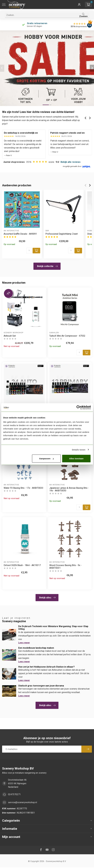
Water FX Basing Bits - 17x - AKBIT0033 (23, 488)
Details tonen (79, 450)
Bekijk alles (47, 598)
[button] (79, 4)
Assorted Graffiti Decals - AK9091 (20, 234)
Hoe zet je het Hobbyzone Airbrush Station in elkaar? (46, 667)
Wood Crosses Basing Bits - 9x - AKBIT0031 (65, 567)
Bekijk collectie (47, 266)
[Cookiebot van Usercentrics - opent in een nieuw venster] (78, 407)
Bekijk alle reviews (71, 162)
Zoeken (83, 15)
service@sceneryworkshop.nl (22, 802)
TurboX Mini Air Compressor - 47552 (67, 336)
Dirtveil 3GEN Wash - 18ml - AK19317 (22, 565)
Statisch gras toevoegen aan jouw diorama (41, 686)
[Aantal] (29, 251)
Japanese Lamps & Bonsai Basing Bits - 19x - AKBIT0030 (69, 489)
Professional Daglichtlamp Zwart (62, 234)
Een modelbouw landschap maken (36, 648)
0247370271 (14, 794)
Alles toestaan (76, 459)
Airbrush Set (10, 336)
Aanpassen (47, 459)
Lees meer (24, 643)
